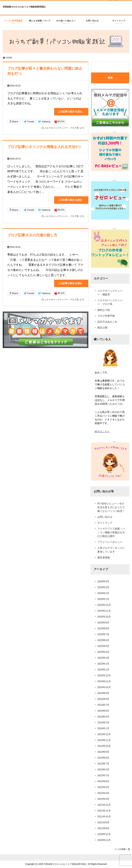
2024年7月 (103, 705)
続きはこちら (102, 431)
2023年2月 (103, 769)
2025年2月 (103, 664)
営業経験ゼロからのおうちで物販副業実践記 (24, 7)
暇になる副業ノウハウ (40, 22)
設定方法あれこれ (107, 322)
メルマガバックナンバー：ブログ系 (61, 128)
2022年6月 (103, 781)
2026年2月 (103, 593)
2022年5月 (103, 787)
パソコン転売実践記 (13, 22)
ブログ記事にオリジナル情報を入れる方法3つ (44, 147)
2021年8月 (103, 828)
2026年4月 (103, 581)
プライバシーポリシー (110, 542)
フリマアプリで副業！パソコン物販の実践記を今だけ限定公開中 (111, 532)
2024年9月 (103, 693)
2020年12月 (104, 834)
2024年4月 (103, 717)
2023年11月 (104, 740)
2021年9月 (103, 822)
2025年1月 (103, 670)
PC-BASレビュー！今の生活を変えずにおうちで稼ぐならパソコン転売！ (111, 507)
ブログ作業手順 (106, 316)
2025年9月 (103, 623)
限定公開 (102, 328)
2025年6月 (103, 640)
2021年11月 (104, 811)
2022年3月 (103, 799)
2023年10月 (104, 746)
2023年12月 (104, 734)
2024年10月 (104, 687)
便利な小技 (104, 310)
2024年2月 (103, 722)
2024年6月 (103, 711)
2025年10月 (104, 617)
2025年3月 (103, 658)
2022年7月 (103, 775)
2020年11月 (104, 840)
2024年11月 (104, 681)
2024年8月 (103, 699)
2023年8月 (103, 758)
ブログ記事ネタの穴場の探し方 (32, 235)
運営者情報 (104, 558)
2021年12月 (104, 805)
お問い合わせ (92, 22)
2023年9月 (103, 752)
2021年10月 (104, 817)
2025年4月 (103, 652)
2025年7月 (103, 634)
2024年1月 (103, 728)
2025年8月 (103, 628)
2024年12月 (104, 675)
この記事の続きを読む (73, 112)
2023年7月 (103, 764)
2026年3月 (103, 587)
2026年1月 (103, 599)
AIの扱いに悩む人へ (66, 22)
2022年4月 (103, 793)
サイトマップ (119, 22)
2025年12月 (104, 605)
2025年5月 (103, 646)
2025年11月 (104, 611)
